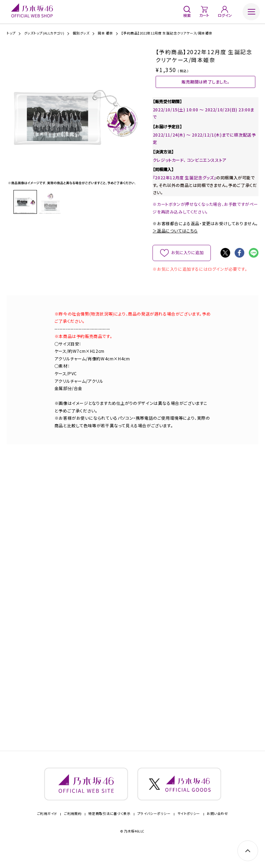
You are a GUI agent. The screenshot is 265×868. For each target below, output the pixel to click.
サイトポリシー (189, 832)
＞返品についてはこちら (175, 240)
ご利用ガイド (47, 832)
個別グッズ (81, 33)
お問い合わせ (217, 832)
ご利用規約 (73, 832)
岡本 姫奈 (105, 33)
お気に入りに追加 (187, 262)
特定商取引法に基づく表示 (110, 832)
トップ (11, 33)
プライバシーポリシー (154, 832)
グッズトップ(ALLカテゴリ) (44, 33)
